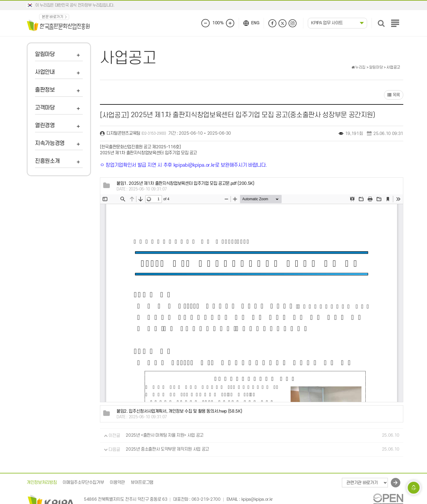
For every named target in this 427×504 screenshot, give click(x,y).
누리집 (359, 67)
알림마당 (45, 54)
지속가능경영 (50, 143)
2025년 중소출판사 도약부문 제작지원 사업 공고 (167, 450)
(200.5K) (185, 183)
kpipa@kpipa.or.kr (257, 499)
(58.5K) (179, 411)
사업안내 (45, 72)
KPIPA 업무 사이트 (327, 23)
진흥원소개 (47, 161)
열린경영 (45, 126)
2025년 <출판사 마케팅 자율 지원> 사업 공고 (165, 436)
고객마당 (45, 108)
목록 (394, 95)
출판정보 (45, 90)
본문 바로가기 (53, 17)
